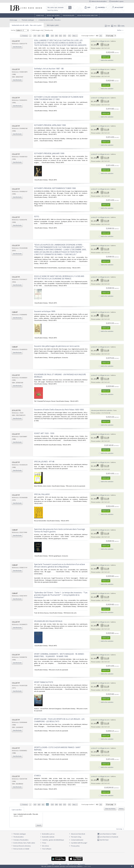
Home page (40, 15)
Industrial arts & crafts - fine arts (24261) (27, 25)
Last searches (17, 810)
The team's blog (75, 837)
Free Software (47, 849)
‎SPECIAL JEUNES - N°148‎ (44, 462)
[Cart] (87, 7)
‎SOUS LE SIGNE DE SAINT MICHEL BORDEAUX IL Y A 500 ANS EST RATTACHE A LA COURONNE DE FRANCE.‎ (59, 277)
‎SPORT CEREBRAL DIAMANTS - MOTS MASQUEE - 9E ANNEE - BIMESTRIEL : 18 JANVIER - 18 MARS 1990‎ (60, 655)
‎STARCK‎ (37, 776)
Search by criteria (53, 10)
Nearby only (48, 30)
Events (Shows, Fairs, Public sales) (23, 843)
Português (64, 864)
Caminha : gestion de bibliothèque (53, 840)
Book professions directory (88, 15)
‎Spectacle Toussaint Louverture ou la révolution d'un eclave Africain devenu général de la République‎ (60, 566)
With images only (37, 30)
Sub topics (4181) (53, 25)
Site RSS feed (103, 840)
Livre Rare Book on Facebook (108, 837)
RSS (114, 26)
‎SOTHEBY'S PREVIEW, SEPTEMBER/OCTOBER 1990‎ (55, 188)
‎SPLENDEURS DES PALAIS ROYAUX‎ (48, 621)
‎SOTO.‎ (37, 216)
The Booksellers (69, 15)
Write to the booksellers (98, 1)
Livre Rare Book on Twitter (107, 834)
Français (57, 864)
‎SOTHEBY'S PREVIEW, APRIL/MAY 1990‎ (50, 125)
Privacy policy (74, 846)
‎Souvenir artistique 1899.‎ (45, 311)
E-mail (121, 26)
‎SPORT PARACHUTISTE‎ (44, 682)
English (50, 864)
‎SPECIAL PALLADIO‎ (42, 494)
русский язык (74, 864)
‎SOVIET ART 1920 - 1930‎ (44, 433)
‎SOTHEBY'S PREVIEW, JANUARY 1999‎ (49, 153)
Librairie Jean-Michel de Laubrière (102, 410)
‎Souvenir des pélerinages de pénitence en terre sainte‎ (57, 346)
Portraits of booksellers (21, 840)
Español (82, 864)
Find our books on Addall (20, 849)
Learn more (87, 866)
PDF (107, 26)
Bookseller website (47, 837)
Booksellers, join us (47, 834)
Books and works (53, 15)
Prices (44, 843)
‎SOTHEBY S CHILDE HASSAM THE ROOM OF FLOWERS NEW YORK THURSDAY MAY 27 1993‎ (59, 98)
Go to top (120, 829)
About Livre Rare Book (78, 834)
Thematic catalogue (28, 20)
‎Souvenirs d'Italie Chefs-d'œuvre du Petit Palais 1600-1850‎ (59, 410)
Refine (121, 30)
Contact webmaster (76, 840)
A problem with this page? (78, 843)
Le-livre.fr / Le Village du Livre (100, 41)
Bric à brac (46, 846)
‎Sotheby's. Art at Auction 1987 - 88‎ (49, 69)
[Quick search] (58, 8)
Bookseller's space (116, 1)
